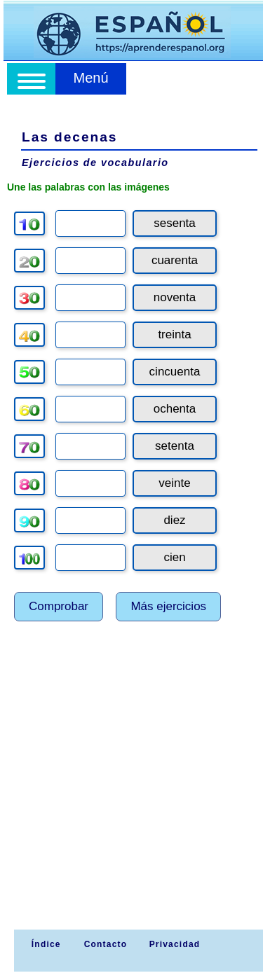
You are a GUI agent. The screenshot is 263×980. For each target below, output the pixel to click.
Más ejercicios (168, 606)
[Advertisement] (131, 791)
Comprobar (59, 606)
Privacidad (175, 944)
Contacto (106, 944)
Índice (44, 944)
